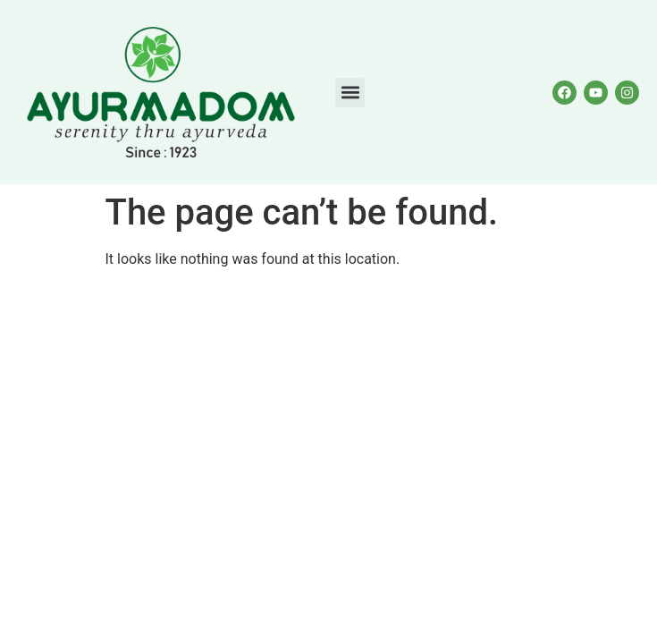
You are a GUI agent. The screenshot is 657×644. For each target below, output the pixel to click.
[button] (350, 93)
